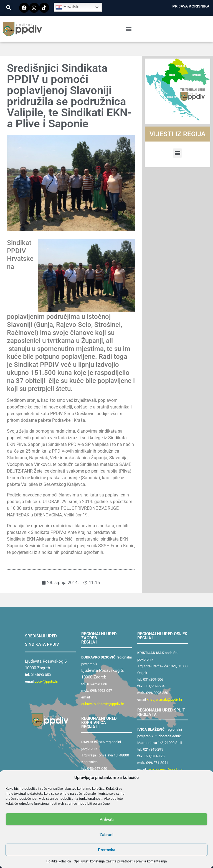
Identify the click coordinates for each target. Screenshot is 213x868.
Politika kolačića (59, 861)
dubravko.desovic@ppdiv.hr (103, 704)
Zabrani (106, 835)
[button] (8, 7)
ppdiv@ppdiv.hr (46, 681)
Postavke (107, 850)
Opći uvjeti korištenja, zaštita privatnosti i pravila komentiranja (120, 861)
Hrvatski (67, 7)
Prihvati (107, 819)
